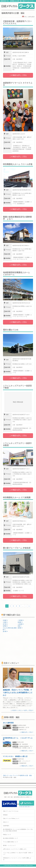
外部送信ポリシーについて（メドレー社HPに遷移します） (17, 859)
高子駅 (5, 624)
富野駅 (5, 626)
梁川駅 (5, 631)
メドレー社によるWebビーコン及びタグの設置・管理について (18, 854)
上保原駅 (21, 624)
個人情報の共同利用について (10, 838)
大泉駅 (5, 622)
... (23, 606)
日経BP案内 (6, 826)
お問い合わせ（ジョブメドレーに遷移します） (15, 849)
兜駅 (19, 626)
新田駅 (20, 628)
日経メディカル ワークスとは (11, 811)
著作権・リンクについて (9, 845)
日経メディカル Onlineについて (11, 818)
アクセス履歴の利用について (10, 842)
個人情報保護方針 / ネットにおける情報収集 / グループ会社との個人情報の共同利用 (18, 830)
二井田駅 (21, 620)
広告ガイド (6, 822)
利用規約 (5, 815)
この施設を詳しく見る (18, 75)
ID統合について (7, 835)
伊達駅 (5, 620)
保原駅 (20, 622)
